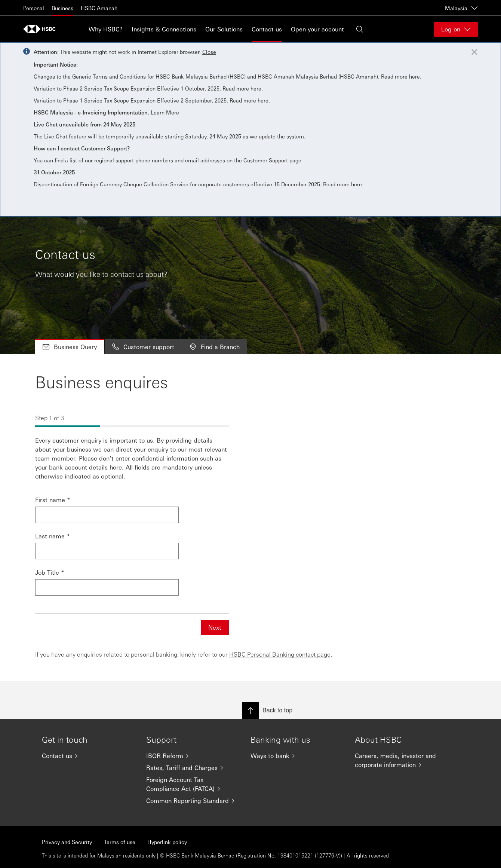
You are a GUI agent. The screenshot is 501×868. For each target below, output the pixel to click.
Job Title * (50, 572)
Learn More (165, 112)
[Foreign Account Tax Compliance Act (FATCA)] (192, 784)
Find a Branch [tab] (215, 347)
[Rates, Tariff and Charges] (192, 768)
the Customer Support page (267, 160)
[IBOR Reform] (192, 756)
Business (62, 8)
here (414, 76)
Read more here (242, 88)
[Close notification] (474, 52)
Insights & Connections (164, 29)
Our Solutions (224, 29)
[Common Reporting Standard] (192, 801)
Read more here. (250, 100)
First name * (53, 500)
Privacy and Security (67, 842)
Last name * (53, 536)
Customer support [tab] (143, 347)
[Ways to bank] (297, 756)
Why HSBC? (106, 29)
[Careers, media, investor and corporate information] (401, 760)
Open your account (317, 29)
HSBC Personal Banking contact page (280, 654)
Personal (34, 8)
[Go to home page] (42, 29)
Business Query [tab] (70, 347)
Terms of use (120, 842)
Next (215, 627)
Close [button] (209, 52)
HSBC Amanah (99, 8)
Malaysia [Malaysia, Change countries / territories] (461, 8)
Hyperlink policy (167, 842)
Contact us (267, 29)
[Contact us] (88, 756)
